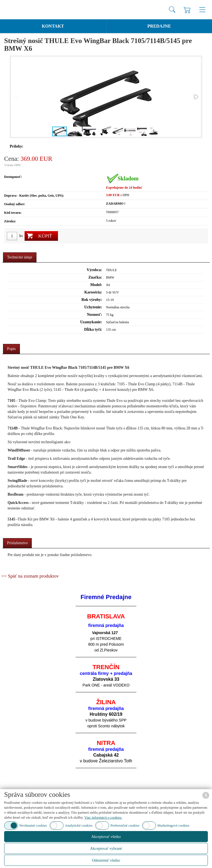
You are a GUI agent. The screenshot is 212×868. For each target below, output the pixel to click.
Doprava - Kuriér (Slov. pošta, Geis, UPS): (34, 196)
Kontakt (53, 26)
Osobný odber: (15, 204)
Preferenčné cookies (125, 825)
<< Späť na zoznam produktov (30, 576)
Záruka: (10, 221)
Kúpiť (45, 236)
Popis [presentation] (11, 349)
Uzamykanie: (91, 322)
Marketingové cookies (173, 825)
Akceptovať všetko (106, 837)
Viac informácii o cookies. (103, 817)
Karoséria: (93, 292)
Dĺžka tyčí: (93, 329)
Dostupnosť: (13, 177)
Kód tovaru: (13, 213)
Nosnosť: (95, 315)
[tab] (20, 257)
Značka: (95, 277)
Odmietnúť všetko (106, 860)
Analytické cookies (79, 825)
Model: (96, 285)
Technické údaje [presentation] (20, 257)
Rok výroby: (92, 300)
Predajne (159, 26)
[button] (196, 97)
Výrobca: (94, 270)
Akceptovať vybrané (106, 849)
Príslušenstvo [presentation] (18, 543)
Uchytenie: (93, 307)
